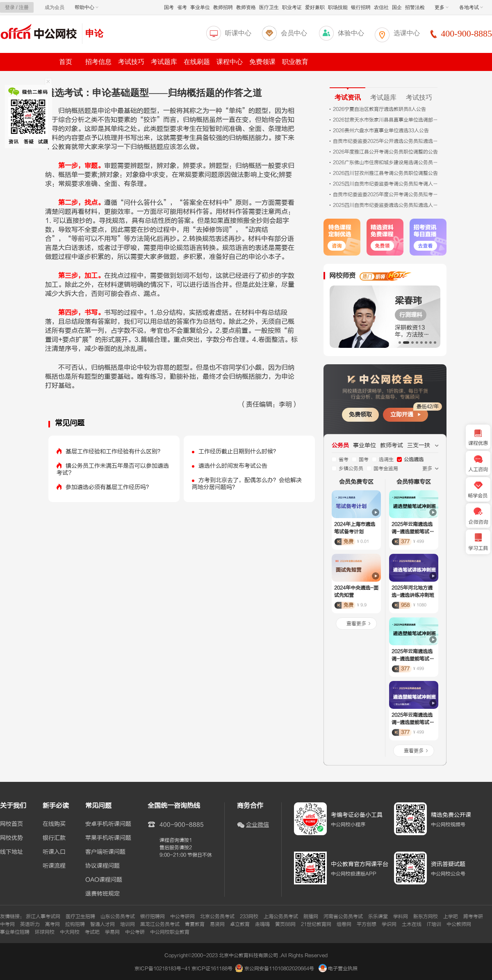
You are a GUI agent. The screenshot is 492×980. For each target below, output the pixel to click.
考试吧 (92, 932)
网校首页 (11, 824)
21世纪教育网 (316, 924)
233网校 (249, 916)
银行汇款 (54, 838)
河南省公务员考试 (343, 916)
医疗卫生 (269, 7)
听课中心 (238, 33)
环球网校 (45, 932)
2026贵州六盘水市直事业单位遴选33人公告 (381, 130)
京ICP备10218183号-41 (162, 969)
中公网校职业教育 (170, 932)
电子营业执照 (338, 969)
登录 (10, 7)
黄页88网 (285, 924)
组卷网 (344, 924)
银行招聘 (361, 7)
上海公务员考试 (281, 916)
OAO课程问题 (104, 880)
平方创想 (367, 924)
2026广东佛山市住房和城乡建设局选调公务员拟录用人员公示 (386, 162)
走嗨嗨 (262, 924)
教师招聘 (223, 7)
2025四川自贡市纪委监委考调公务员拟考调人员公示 (386, 184)
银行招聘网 (153, 916)
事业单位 (200, 7)
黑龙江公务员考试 (160, 924)
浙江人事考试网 (43, 916)
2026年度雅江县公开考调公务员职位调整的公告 (385, 152)
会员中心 (294, 33)
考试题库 (164, 62)
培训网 (128, 924)
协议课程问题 (102, 866)
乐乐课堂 (378, 916)
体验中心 (351, 33)
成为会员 (55, 7)
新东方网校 (426, 916)
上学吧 (451, 916)
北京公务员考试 (217, 916)
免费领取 (360, 415)
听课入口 (54, 852)
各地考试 (471, 7)
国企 (397, 7)
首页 (66, 62)
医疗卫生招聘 (80, 916)
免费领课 (262, 62)
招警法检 (415, 7)
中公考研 (135, 932)
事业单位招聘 (15, 932)
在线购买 (54, 824)
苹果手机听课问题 (108, 838)
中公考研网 (182, 916)
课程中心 (230, 62)
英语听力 (30, 924)
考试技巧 (131, 62)
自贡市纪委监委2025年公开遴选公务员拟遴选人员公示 (386, 141)
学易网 (112, 932)
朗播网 (311, 916)
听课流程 (54, 866)
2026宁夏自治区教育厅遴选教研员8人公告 (379, 109)
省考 (182, 7)
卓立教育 (240, 924)
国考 (169, 7)
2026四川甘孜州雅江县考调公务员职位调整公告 (385, 173)
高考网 (52, 924)
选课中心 (407, 33)
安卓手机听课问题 (108, 824)
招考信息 (98, 62)
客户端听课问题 (105, 852)
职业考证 (292, 7)
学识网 (389, 924)
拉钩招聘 (75, 924)
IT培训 (434, 924)
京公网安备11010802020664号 (279, 969)
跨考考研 (473, 916)
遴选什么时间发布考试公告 (233, 466)
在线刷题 (197, 62)
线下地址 (11, 852)
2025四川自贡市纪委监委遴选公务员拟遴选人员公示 (386, 205)
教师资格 (246, 7)
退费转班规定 (102, 894)
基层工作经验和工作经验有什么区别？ (114, 451)
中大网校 (70, 932)
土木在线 (412, 924)
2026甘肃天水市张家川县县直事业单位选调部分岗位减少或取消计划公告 (386, 120)
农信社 (381, 7)
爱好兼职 (315, 7)
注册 (24, 7)
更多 (442, 7)
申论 (94, 33)
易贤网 (217, 924)
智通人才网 (102, 924)
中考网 (7, 924)
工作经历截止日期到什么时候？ (239, 451)
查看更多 (356, 624)
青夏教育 (195, 924)
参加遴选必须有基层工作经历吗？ (109, 487)
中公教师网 (459, 924)
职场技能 (338, 7)
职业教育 (295, 62)
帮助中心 (87, 7)
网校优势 (11, 838)
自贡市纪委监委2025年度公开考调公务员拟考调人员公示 (386, 194)
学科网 (401, 916)
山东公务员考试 (118, 916)
